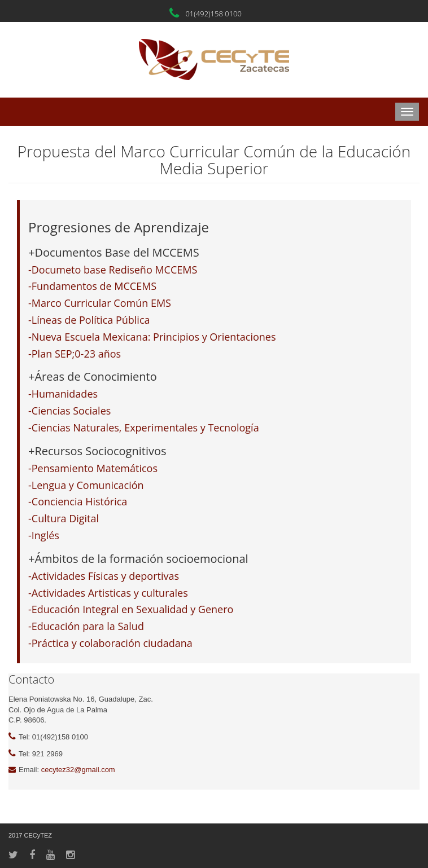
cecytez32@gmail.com (78, 770)
